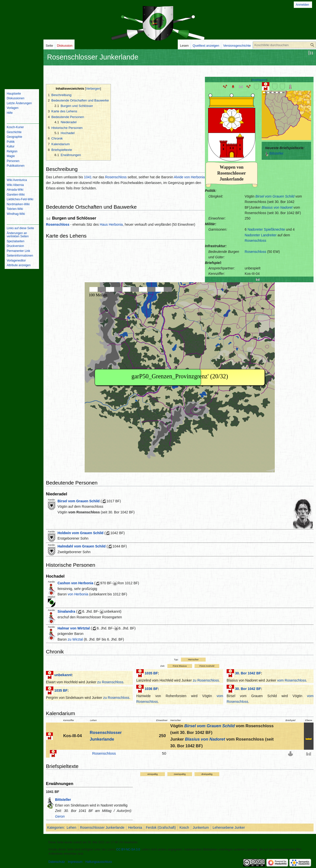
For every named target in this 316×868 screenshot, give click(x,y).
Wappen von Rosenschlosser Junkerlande (232, 173)
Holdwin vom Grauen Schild (80, 533)
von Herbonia (78, 594)
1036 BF (151, 689)
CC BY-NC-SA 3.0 (128, 849)
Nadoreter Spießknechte (266, 229)
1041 (88, 177)
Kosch (184, 828)
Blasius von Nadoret (277, 207)
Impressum (75, 862)
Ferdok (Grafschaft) (161, 828)
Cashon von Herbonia (75, 583)
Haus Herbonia (111, 224)
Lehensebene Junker (229, 828)
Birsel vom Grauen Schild (275, 196)
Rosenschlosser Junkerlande (102, 828)
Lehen (71, 828)
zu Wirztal (75, 639)
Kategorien (56, 828)
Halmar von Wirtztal (74, 628)
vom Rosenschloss (84, 512)
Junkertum (201, 828)
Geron (60, 816)
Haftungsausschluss (99, 862)
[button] (259, 80)
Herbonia (135, 828)
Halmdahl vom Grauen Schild (82, 546)
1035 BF (61, 690)
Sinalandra (66, 611)
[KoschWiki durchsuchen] (284, 45)
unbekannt (63, 675)
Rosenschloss (255, 241)
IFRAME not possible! (286, 115)
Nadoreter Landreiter (261, 235)
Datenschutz (57, 862)
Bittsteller (276, 153)
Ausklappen (259, 80)
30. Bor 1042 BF (248, 673)
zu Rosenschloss (110, 682)
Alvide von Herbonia (189, 177)
